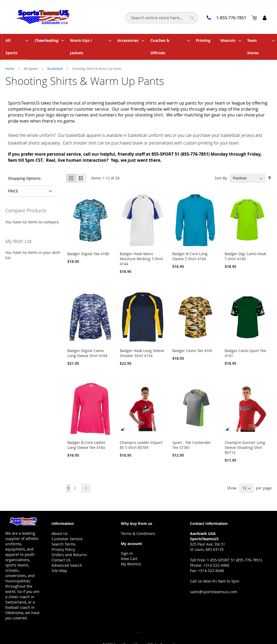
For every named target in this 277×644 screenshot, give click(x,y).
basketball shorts (24, 130)
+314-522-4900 (216, 553)
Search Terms (64, 531)
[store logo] (42, 17)
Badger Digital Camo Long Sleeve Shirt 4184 (87, 340)
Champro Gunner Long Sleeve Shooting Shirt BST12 (245, 435)
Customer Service (67, 526)
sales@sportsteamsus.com (214, 579)
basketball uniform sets (150, 123)
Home (10, 56)
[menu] (138, 40)
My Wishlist (131, 551)
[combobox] (162, 18)
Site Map (59, 558)
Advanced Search (67, 553)
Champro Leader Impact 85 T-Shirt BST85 (141, 432)
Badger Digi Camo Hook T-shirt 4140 (245, 244)
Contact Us (61, 547)
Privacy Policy (63, 537)
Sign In (127, 541)
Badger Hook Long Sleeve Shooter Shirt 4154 (142, 340)
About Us (60, 521)
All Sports (31, 56)
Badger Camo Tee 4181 (193, 338)
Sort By (221, 165)
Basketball (55, 56)
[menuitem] (17, 40)
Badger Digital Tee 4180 (88, 241)
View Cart (129, 546)
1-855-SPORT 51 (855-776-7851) (234, 547)
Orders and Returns (69, 542)
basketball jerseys (237, 123)
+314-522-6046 (211, 558)
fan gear (212, 102)
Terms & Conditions (138, 521)
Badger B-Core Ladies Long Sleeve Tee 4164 (86, 432)
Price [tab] (13, 178)
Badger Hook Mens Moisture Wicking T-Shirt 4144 (141, 246)
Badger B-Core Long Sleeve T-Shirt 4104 (190, 244)
